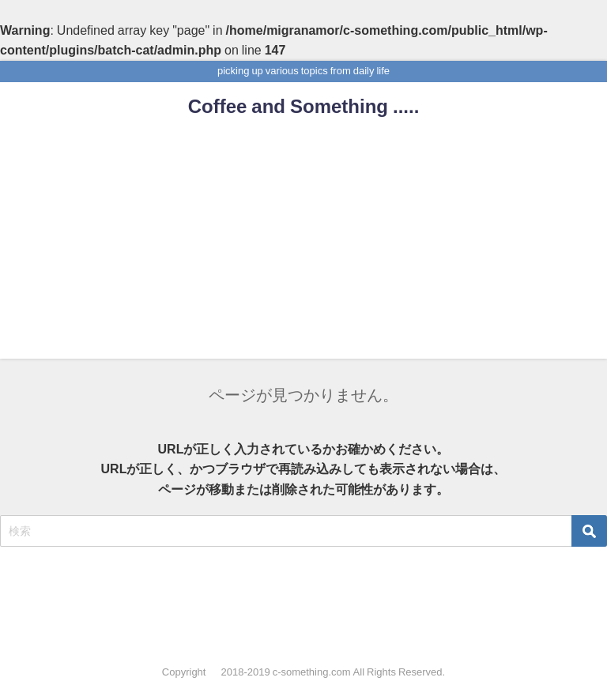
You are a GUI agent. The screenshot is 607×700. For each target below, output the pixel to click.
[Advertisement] (303, 248)
